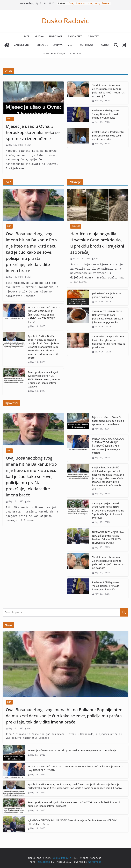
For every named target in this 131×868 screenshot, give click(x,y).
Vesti (71, 45)
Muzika (39, 36)
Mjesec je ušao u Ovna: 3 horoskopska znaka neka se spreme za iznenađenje (33, 132)
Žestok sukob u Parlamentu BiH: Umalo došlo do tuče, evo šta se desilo (108, 136)
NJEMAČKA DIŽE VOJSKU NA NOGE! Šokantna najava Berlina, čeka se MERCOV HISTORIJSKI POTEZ (108, 537)
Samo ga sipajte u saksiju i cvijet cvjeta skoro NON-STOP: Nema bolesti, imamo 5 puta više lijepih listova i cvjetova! (44, 379)
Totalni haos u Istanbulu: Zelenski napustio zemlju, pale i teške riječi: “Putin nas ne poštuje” (108, 91)
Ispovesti (93, 36)
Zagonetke (75, 36)
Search (124, 612)
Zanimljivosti (23, 45)
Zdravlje (42, 45)
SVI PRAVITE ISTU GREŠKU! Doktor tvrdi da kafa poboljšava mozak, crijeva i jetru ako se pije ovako (107, 317)
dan (29, 145)
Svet (26, 36)
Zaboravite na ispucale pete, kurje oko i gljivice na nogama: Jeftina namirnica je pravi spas (109, 342)
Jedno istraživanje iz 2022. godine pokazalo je (107, 295)
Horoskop (56, 36)
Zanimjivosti (88, 45)
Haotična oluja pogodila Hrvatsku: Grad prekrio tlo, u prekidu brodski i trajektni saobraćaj (97, 243)
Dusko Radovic (65, 21)
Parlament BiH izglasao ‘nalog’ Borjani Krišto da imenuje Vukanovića (106, 114)
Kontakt (76, 53)
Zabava (58, 45)
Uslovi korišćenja (53, 53)
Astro (105, 45)
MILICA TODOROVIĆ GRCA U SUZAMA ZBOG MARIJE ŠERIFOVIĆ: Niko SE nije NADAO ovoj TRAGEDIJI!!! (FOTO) (44, 315)
